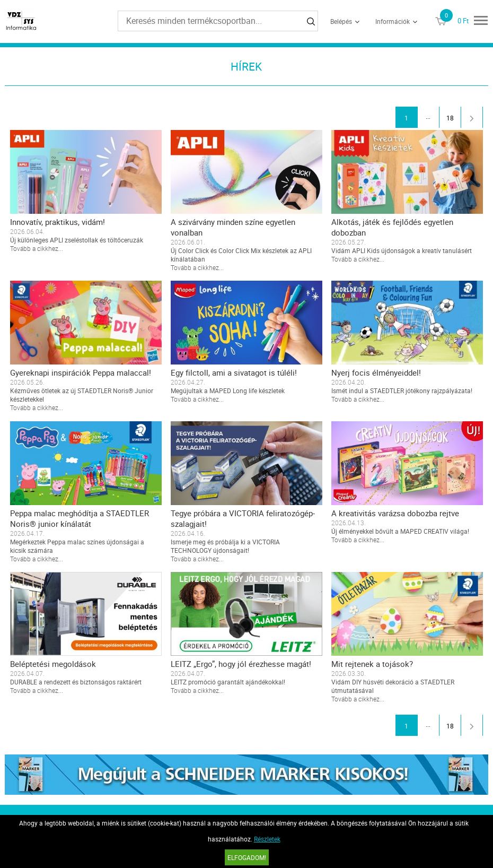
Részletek (267, 839)
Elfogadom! (247, 857)
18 (450, 118)
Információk (393, 21)
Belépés (341, 21)
